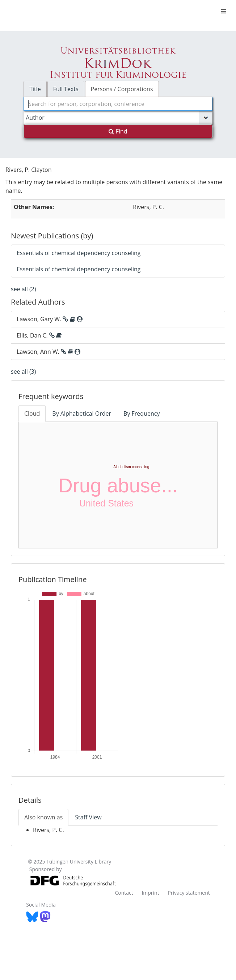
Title (35, 89)
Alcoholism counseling (131, 467)
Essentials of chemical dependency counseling (79, 253)
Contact (124, 893)
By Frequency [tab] (142, 413)
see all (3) (23, 372)
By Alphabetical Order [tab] (82, 413)
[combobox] (118, 104)
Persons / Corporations (122, 89)
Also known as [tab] (43, 817)
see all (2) (23, 289)
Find (118, 131)
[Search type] (118, 118)
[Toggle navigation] (224, 11)
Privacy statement (189, 893)
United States (106, 503)
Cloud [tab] (32, 413)
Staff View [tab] (88, 817)
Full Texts (66, 89)
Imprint (150, 893)
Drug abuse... (118, 485)
